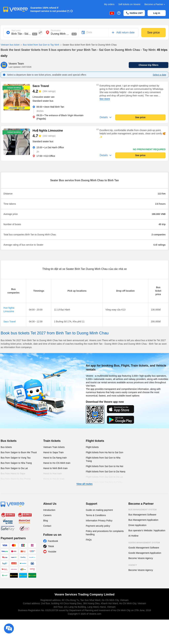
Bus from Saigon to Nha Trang (16, 463)
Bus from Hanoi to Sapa (13, 474)
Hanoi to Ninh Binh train (55, 468)
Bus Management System (143, 510)
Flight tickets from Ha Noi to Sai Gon (104, 452)
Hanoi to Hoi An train (54, 479)
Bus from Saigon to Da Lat (14, 468)
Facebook (53, 541)
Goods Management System (144, 543)
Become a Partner (155, 4)
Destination (56, 31)
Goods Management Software (144, 548)
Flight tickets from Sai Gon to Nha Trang (103, 459)
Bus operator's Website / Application (147, 530)
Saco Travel (10, 322)
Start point (16, 31)
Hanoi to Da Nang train (55, 458)
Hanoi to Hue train (53, 474)
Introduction (49, 510)
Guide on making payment (99, 510)
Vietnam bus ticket (10, 45)
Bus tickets (9, 441)
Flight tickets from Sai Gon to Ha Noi (104, 466)
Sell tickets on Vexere (129, 4)
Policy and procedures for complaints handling (105, 533)
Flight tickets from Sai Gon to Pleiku (104, 482)
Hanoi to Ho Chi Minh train (57, 463)
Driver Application (137, 525)
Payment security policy (98, 526)
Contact (47, 526)
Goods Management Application (145, 553)
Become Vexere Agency (141, 558)
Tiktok (51, 546)
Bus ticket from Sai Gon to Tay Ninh (39, 45)
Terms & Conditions (96, 515)
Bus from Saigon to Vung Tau (16, 458)
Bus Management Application (143, 520)
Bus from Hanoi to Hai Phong (16, 479)
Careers (47, 515)
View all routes (84, 484)
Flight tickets (95, 441)
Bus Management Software (142, 515)
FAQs (89, 540)
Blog (46, 521)
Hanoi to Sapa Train (53, 452)
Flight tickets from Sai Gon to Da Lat (104, 477)
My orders (109, 4)
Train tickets (52, 441)
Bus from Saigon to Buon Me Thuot (19, 452)
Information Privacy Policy (99, 521)
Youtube (52, 552)
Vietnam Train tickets (54, 447)
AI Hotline (133, 536)
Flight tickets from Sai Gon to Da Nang (106, 472)
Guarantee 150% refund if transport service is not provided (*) (50, 9)
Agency (133, 565)
